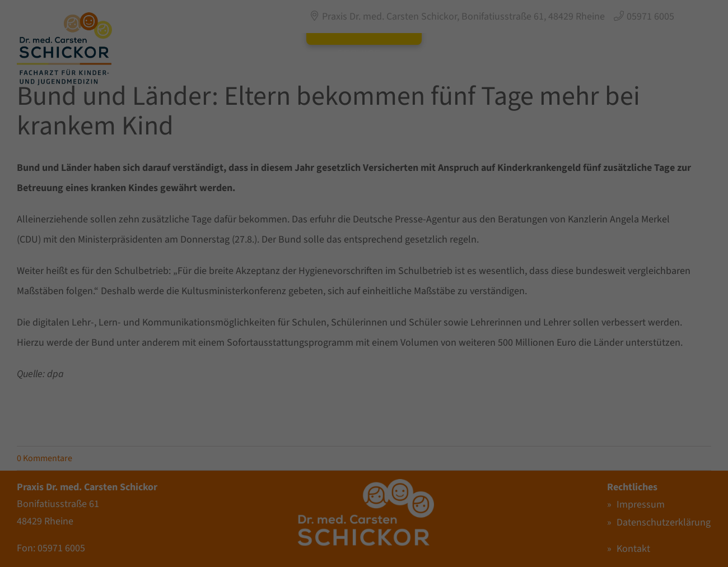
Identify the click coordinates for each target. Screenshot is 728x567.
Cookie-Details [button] (319, 433)
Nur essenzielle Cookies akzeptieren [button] (364, 373)
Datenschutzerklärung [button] (368, 433)
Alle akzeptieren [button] (257, 340)
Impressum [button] (413, 433)
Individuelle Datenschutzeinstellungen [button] (364, 407)
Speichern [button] (472, 340)
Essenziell (402, 162)
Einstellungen (231, 314)
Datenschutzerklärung (230, 303)
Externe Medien (411, 221)
